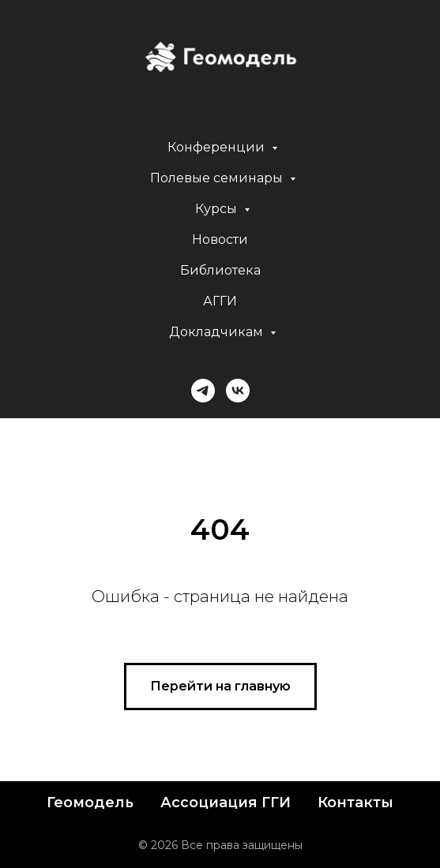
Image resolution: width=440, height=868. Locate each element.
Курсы (218, 209)
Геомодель (90, 803)
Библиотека (220, 270)
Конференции (218, 147)
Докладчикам (218, 332)
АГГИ (220, 301)
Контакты (355, 803)
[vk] (238, 391)
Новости (220, 239)
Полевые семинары (218, 178)
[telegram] (203, 391)
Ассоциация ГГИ (226, 803)
